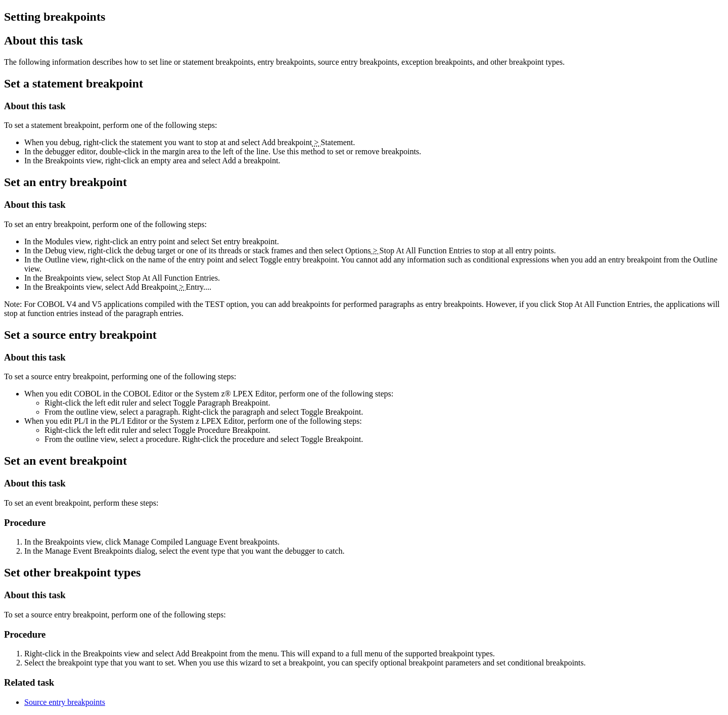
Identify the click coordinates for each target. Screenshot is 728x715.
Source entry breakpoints (65, 702)
